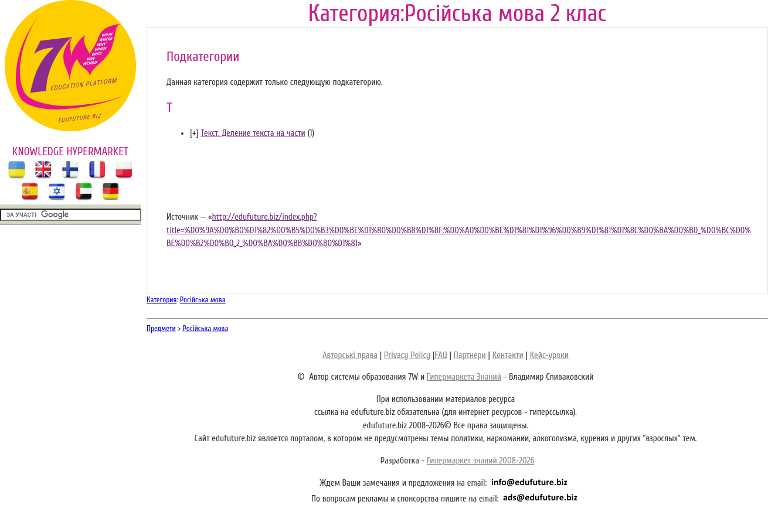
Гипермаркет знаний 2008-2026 (480, 461)
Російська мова (203, 300)
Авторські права (350, 355)
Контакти (508, 355)
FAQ (441, 355)
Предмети (161, 328)
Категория (162, 300)
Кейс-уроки (549, 355)
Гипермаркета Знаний (464, 377)
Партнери (470, 355)
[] (194, 133)
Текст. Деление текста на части (253, 133)
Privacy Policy (407, 355)
